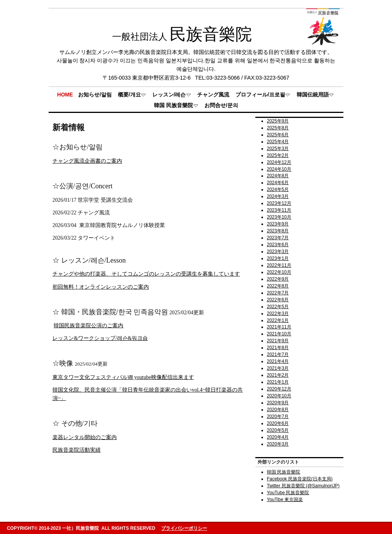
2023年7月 (278, 238)
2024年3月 (278, 196)
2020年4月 (278, 437)
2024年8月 (278, 176)
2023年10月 (279, 217)
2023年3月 (278, 251)
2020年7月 (278, 416)
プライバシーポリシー (184, 528)
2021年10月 (279, 334)
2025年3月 (278, 149)
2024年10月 (279, 169)
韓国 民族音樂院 (283, 472)
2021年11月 (279, 327)
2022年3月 (278, 314)
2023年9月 (278, 224)
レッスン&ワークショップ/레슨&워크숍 (100, 338)
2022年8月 (278, 286)
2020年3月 (278, 444)
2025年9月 (278, 121)
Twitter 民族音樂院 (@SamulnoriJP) (303, 486)
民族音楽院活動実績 (77, 450)
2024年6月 (278, 183)
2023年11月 (279, 210)
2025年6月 (278, 135)
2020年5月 (278, 430)
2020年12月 (279, 389)
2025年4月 (278, 142)
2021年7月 (278, 354)
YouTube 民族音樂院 (288, 493)
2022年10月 (279, 272)
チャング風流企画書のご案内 (87, 161)
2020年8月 (278, 410)
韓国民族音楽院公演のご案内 (88, 326)
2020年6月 (278, 423)
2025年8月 (278, 128)
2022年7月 (278, 293)
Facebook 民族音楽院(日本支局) (300, 479)
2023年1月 (278, 258)
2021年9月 (278, 341)
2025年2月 (278, 155)
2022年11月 (279, 265)
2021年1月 (278, 382)
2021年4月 (278, 361)
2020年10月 (279, 396)
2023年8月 (278, 231)
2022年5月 (278, 307)
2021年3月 (278, 368)
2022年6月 (278, 300)
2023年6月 (278, 245)
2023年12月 (279, 203)
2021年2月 (278, 375)
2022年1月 (278, 320)
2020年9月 (278, 403)
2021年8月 (278, 348)
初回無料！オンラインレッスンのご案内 (101, 287)
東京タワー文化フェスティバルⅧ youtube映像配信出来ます (123, 377)
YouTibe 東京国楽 (285, 500)
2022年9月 (278, 279)
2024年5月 (278, 189)
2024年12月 (279, 162)
